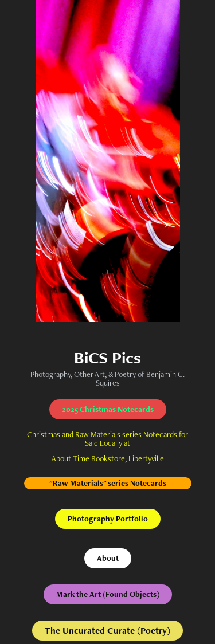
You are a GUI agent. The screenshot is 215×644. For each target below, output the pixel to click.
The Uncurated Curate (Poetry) (107, 631)
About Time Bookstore (88, 458)
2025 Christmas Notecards (108, 409)
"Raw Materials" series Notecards (108, 483)
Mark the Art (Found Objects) (108, 594)
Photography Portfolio (108, 519)
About (108, 558)
